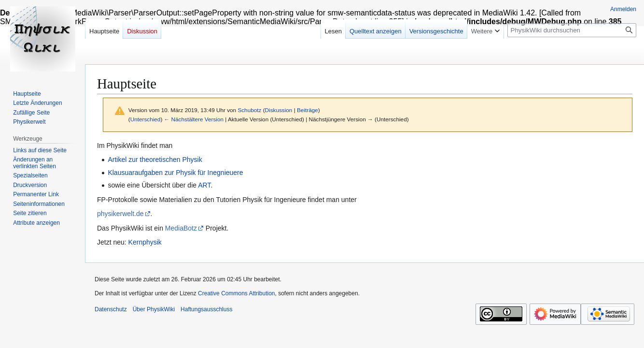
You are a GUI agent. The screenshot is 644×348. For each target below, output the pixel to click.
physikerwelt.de (120, 214)
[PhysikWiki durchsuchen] (572, 30)
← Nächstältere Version (194, 119)
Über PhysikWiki (154, 309)
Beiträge (308, 110)
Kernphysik (145, 242)
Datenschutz (111, 309)
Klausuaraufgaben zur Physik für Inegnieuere (175, 173)
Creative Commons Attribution (236, 293)
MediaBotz (181, 228)
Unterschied (146, 119)
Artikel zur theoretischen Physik (155, 159)
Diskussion (279, 110)
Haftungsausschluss (206, 309)
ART (204, 185)
